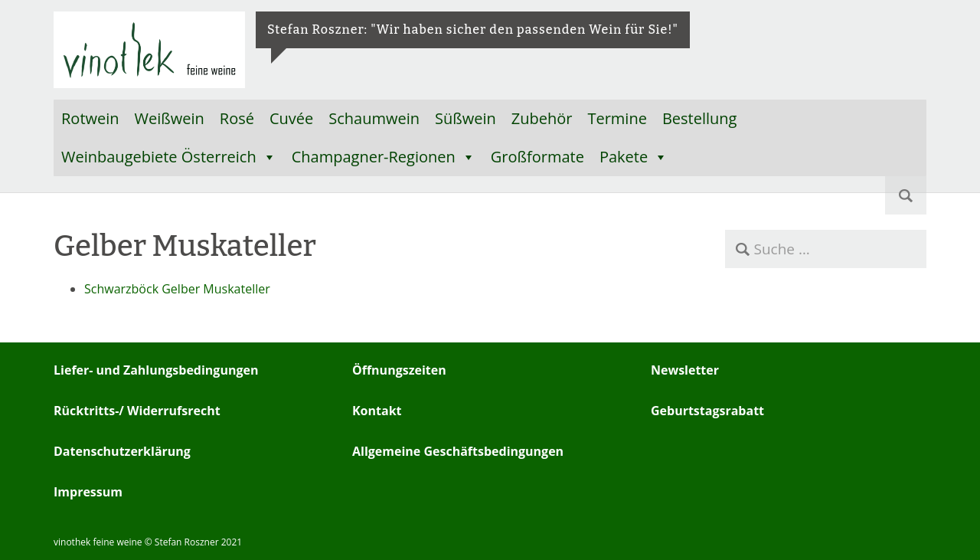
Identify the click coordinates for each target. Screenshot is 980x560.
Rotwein (90, 118)
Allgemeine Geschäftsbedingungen (458, 451)
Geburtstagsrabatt (707, 411)
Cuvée (291, 118)
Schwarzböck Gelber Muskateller (177, 289)
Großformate (537, 157)
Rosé (237, 118)
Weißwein (170, 118)
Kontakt (377, 411)
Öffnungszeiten (399, 370)
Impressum (88, 492)
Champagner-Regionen (384, 157)
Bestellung (700, 118)
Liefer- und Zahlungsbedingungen (156, 370)
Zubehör (542, 118)
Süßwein (465, 118)
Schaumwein (374, 118)
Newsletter (685, 370)
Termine (617, 118)
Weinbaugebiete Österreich (169, 157)
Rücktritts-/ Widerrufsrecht (137, 411)
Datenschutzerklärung (122, 451)
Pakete (634, 157)
